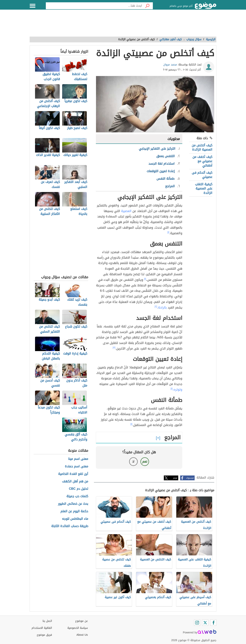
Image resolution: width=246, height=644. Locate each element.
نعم (145, 462)
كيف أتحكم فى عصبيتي (202, 175)
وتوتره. (177, 390)
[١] (168, 232)
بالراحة (162, 307)
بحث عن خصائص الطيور (73, 504)
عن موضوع (82, 621)
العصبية (126, 211)
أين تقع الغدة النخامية (73, 474)
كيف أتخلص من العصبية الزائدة (202, 147)
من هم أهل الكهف (75, 482)
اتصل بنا (47, 621)
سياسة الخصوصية (78, 628)
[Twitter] (205, 623)
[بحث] (147, 6)
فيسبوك (190, 478)
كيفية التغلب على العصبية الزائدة (204, 189)
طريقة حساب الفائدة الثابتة (70, 526)
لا (133, 462)
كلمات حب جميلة (77, 496)
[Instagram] (197, 623)
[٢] (156, 307)
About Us (82, 635)
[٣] (114, 348)
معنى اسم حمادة (77, 467)
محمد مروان (170, 65)
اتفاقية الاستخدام (42, 628)
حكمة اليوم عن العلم (74, 511)
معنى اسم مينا (78, 459)
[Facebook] (213, 623)
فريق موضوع (44, 635)
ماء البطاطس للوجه (75, 519)
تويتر (175, 478)
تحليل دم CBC (79, 489)
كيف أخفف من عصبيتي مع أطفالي (202, 161)
